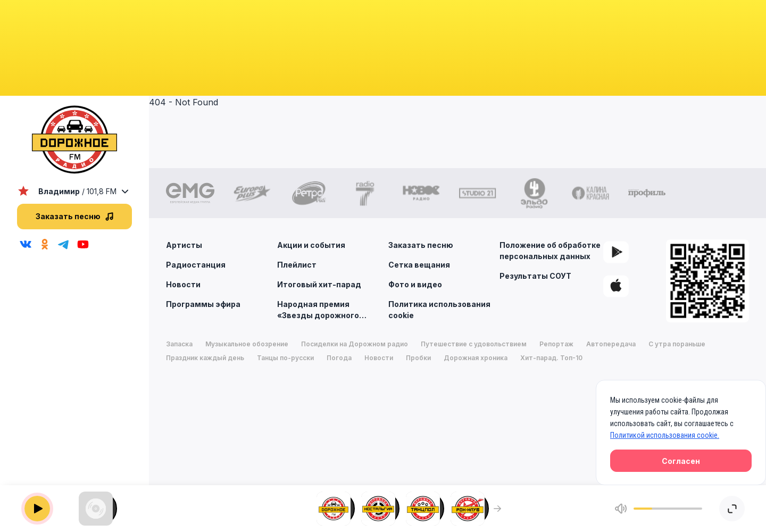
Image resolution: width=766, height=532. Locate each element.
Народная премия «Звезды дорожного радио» (329, 309)
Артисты (184, 245)
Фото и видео (415, 284)
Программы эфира (203, 304)
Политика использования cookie (439, 310)
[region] (74, 322)
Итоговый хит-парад (319, 284)
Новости (183, 284)
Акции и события (311, 245)
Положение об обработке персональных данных (550, 251)
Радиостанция (196, 265)
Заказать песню (421, 245)
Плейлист (297, 265)
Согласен (681, 461)
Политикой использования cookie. (665, 435)
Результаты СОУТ (535, 276)
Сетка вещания (419, 265)
